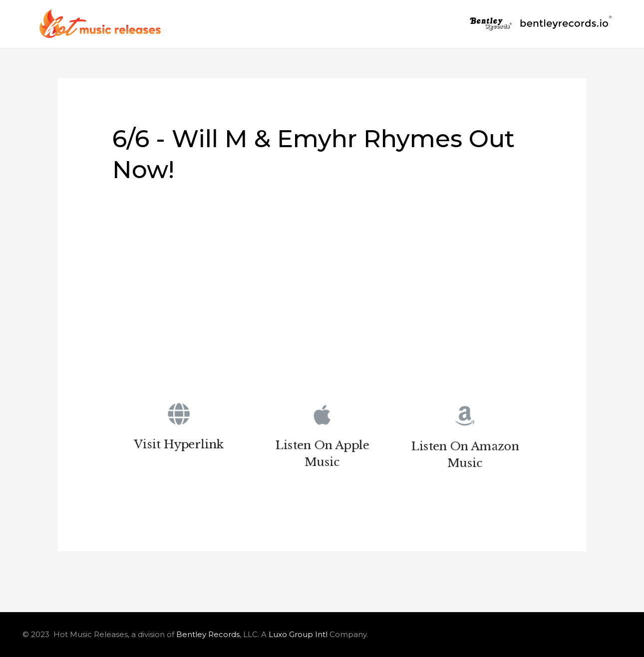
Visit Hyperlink (179, 446)
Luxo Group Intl (298, 634)
